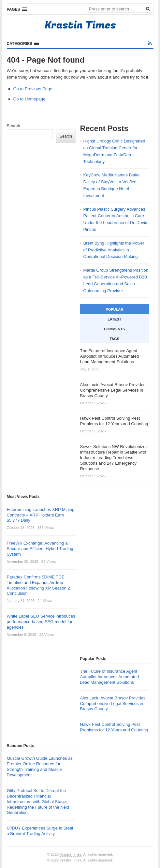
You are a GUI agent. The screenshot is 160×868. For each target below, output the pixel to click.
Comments (114, 329)
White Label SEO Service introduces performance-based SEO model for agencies (41, 622)
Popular (114, 309)
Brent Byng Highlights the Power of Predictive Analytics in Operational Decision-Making (114, 250)
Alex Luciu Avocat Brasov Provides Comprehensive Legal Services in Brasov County (113, 703)
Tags (114, 339)
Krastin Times (71, 854)
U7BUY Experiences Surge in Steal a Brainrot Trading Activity (40, 831)
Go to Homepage (29, 99)
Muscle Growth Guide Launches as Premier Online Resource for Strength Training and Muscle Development (40, 767)
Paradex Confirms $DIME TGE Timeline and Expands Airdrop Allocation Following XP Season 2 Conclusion (38, 585)
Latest (114, 319)
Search (14, 126)
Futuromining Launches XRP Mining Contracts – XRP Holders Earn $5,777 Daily (41, 515)
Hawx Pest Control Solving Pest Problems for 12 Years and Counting (114, 727)
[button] (17, 9)
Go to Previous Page (33, 89)
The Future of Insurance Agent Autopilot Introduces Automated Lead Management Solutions (110, 677)
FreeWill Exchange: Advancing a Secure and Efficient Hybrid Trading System (40, 549)
